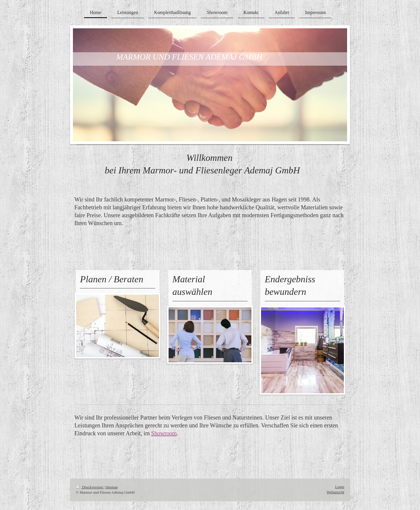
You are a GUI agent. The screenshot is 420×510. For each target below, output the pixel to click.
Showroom (164, 433)
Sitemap (112, 487)
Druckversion (90, 487)
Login (340, 487)
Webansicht (335, 492)
